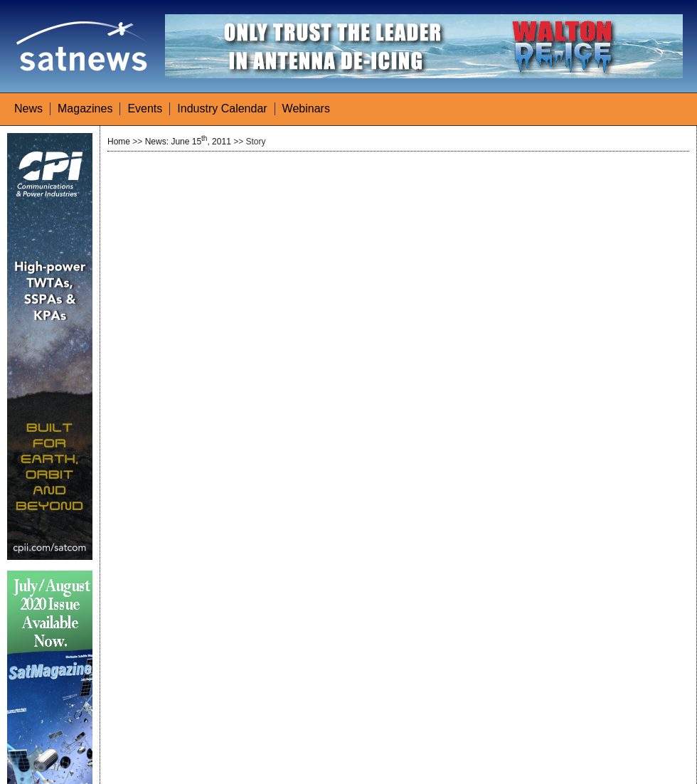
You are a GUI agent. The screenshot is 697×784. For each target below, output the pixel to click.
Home (119, 142)
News (28, 108)
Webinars (306, 108)
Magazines (85, 108)
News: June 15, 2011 (188, 142)
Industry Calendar (222, 108)
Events (145, 108)
